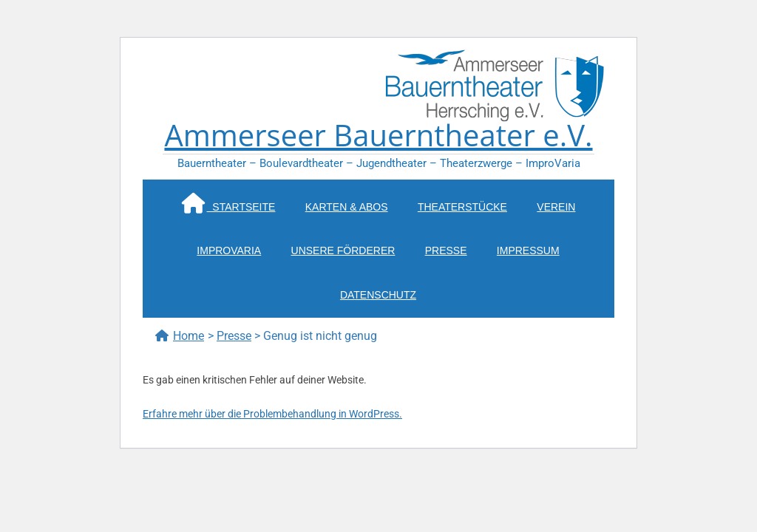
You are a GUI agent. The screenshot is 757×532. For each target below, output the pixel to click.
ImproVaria (229, 250)
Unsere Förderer (343, 250)
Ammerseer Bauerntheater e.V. (378, 135)
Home (179, 336)
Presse (446, 250)
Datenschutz (378, 295)
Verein (556, 207)
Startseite (228, 203)
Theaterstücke (462, 207)
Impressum (528, 250)
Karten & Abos (347, 207)
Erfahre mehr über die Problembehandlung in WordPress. (272, 414)
